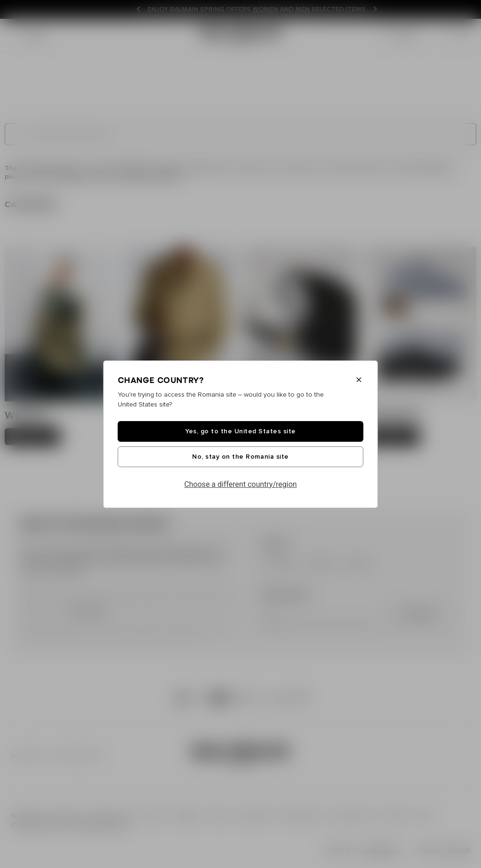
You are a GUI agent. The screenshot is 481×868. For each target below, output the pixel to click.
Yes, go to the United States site (240, 431)
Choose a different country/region (240, 484)
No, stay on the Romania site (240, 457)
